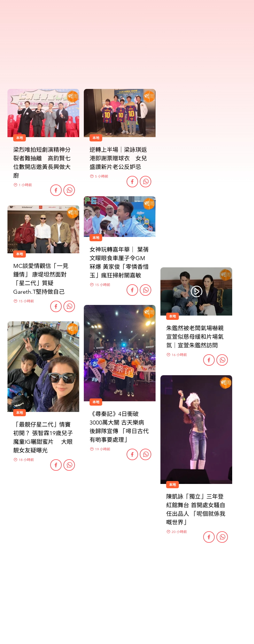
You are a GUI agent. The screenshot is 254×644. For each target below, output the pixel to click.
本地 (172, 316)
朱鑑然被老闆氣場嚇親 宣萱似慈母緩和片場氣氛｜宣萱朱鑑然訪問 (195, 337)
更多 (127, 572)
